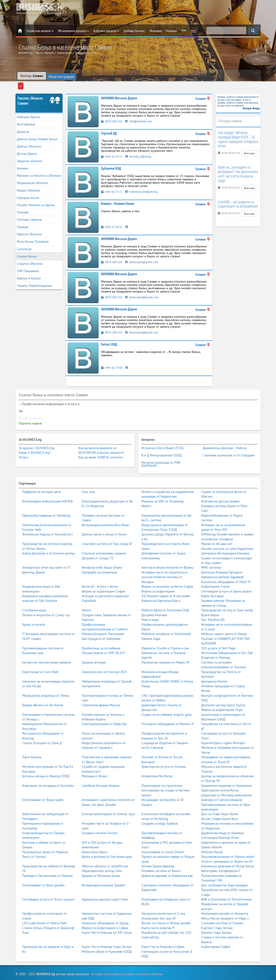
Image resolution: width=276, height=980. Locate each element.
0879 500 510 (113, 113)
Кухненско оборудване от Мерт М (226, 567)
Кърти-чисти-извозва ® (158, 913)
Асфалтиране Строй (215, 572)
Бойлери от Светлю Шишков (222, 785)
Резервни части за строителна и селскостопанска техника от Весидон (164, 562)
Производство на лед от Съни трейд (227, 595)
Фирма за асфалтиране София (103, 577)
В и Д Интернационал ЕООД (162, 444)
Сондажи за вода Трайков (160, 809)
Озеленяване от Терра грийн (43, 785)
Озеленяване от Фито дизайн (43, 870)
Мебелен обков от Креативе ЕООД (107, 937)
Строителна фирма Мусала (101, 690)
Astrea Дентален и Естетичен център (48, 538)
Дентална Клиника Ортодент (222, 557)
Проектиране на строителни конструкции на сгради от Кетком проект (166, 776)
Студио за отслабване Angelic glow (167, 700)
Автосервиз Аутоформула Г (221, 856)
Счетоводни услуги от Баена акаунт (226, 577)
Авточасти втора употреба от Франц (167, 553)
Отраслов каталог (40, 31)
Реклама (156, 31)
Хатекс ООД (109, 336)
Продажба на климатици (99, 557)
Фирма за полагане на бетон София (167, 572)
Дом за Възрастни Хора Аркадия (224, 870)
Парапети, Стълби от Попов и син (165, 633)
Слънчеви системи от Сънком (222, 908)
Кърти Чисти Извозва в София (163, 932)
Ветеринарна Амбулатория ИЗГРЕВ (47, 486)
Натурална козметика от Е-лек (163, 899)
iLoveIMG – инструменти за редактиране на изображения (238, 195)
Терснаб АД (109, 125)
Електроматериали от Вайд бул (104, 709)
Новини (171, 31)
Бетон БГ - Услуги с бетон (100, 572)
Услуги (24, 449)
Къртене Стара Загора (217, 913)
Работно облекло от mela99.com (105, 851)
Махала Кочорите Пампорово (103, 619)
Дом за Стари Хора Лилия (219, 799)
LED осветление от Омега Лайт (45, 908)
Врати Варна (210, 600)
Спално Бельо (27, 248)
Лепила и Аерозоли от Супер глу (46, 600)
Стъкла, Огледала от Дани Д (42, 728)
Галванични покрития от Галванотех (227, 771)
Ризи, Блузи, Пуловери (33, 233)
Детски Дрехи (27, 145)
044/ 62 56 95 (113, 218)
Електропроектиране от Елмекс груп (108, 799)
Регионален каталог (73, 31)
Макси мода (150, 605)
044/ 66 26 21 (113, 148)
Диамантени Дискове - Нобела (225, 439)
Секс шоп (89, 477)
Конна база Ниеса (95, 837)
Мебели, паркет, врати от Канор (224, 619)
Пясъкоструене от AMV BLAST (103, 638)
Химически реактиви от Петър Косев (227, 851)
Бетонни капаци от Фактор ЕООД (46, 761)
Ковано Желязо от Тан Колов (43, 690)
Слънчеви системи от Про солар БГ (107, 529)
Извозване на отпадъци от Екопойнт (48, 771)
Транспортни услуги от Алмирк (164, 752)
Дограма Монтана (154, 600)
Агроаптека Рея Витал (157, 761)
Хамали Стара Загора (216, 918)
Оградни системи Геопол (100, 818)
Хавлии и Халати (29, 270)
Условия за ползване (106, 959)
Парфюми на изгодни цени (42, 477)
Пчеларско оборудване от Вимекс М (168, 709)
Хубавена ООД (111, 160)
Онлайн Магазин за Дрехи (36, 197)
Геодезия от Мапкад (215, 643)
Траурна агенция (94, 648)
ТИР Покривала (28, 263)
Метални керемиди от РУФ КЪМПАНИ (161, 450)
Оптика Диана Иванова (158, 851)
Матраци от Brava (94, 761)
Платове (23, 204)
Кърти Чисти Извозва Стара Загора (107, 932)
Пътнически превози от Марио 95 (166, 648)
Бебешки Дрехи (28, 109)
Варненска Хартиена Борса (161, 586)
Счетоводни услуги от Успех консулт (48, 885)
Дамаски (23, 123)
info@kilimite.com (143, 113)
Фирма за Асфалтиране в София (105, 913)
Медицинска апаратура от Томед (46, 681)
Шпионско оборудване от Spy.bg (105, 908)
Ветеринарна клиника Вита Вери (105, 510)
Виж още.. (250, 145)
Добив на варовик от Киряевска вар (167, 861)
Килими (22, 160)
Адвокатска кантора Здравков (222, 562)
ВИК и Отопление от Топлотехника (226, 885)
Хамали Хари (151, 624)
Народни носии (28, 189)
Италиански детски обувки (220, 486)
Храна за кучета (33, 610)
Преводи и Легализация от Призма (47, 861)
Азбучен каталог (106, 31)
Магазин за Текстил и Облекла (39, 167)
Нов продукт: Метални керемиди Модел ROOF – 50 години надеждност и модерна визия (238, 131)
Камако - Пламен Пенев (118, 195)
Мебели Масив (212, 837)
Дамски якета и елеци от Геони (104, 520)
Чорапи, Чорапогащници (34, 277)
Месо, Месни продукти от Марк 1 (225, 904)
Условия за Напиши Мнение (143, 959)
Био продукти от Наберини (101, 624)
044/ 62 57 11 (113, 183)
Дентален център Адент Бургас (223, 690)
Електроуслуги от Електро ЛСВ (104, 657)
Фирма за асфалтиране (158, 577)
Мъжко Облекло (28, 182)
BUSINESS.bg (46, 959)
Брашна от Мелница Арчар (101, 861)
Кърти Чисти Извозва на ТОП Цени (107, 918)
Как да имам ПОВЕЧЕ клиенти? (101, 449)
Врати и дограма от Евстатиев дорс (107, 842)
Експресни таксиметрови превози (47, 648)
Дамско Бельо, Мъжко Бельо (37, 130)
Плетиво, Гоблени (29, 211)
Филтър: (32, 76)
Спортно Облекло (30, 255)
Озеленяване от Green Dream (163, 837)
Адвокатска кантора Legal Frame (105, 885)
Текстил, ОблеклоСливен (30, 92)
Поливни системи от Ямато (161, 856)
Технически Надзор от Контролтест (48, 520)
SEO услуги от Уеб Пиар (218, 633)
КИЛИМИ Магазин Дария (119, 90)
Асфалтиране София (216, 932)
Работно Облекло (29, 226)
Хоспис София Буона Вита (220, 804)
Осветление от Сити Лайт (40, 657)
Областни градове (62, 76)
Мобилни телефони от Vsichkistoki (166, 619)
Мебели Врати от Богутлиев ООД (165, 595)
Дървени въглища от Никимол (223, 818)
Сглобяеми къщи (34, 595)
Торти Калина (32, 742)
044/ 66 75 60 (113, 359)
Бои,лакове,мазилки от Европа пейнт (228, 842)
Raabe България (212, 581)
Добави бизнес (134, 31)
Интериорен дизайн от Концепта (225, 899)
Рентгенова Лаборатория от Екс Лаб (227, 638)
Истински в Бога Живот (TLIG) (163, 439)
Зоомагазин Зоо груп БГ (159, 904)
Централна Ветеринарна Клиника (225, 538)
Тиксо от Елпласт (34, 842)
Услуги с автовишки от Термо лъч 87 (227, 847)
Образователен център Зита (102, 856)
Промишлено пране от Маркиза (45, 837)
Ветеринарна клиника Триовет (104, 870)
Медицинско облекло (32, 174)
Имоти (86, 595)
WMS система (211, 553)
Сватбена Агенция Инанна (101, 771)
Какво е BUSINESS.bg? (35, 444)
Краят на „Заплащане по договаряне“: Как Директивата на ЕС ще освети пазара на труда (238, 165)
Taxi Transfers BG (213, 605)
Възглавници (26, 116)
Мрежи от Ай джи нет (217, 529)
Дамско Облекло (29, 138)
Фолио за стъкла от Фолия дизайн (166, 908)
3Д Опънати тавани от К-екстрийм (166, 581)
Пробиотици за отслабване (101, 633)
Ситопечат (24, 240)
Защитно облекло (30, 153)
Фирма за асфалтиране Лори (222, 695)
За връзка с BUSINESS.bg (37, 439)
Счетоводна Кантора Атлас (220, 823)
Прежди (23, 219)
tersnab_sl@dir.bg (143, 148)
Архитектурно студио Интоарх (223, 728)
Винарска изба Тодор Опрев (102, 553)
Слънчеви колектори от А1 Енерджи (229, 444)
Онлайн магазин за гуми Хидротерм (227, 534)
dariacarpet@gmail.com (147, 253)
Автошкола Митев (214, 667)
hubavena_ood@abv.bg (146, 183)
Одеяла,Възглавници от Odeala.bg (46, 501)
